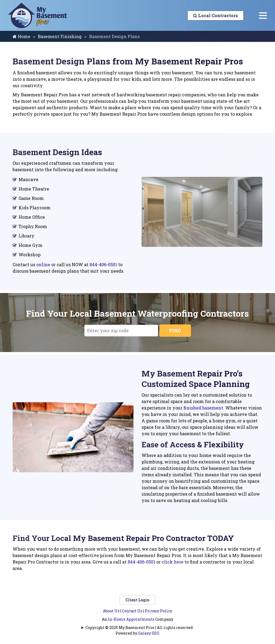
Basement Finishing (60, 36)
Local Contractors (216, 15)
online (43, 264)
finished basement (203, 408)
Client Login (137, 600)
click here (173, 562)
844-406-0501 (103, 264)
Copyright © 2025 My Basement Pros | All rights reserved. (140, 627)
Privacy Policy (158, 611)
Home (21, 36)
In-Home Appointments (131, 619)
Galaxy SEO (149, 633)
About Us (111, 611)
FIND (175, 330)
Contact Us (132, 611)
